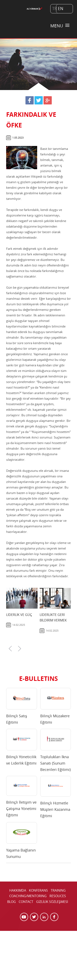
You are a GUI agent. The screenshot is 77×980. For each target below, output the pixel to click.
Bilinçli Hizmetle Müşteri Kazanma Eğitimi (55, 809)
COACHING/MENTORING (28, 896)
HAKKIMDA (18, 890)
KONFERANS (38, 890)
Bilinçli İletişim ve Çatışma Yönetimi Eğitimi (21, 809)
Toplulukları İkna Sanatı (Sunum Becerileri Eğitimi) (55, 763)
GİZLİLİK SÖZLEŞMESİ (52, 902)
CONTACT (26, 902)
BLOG (11, 902)
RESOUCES (58, 896)
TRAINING (58, 890)
